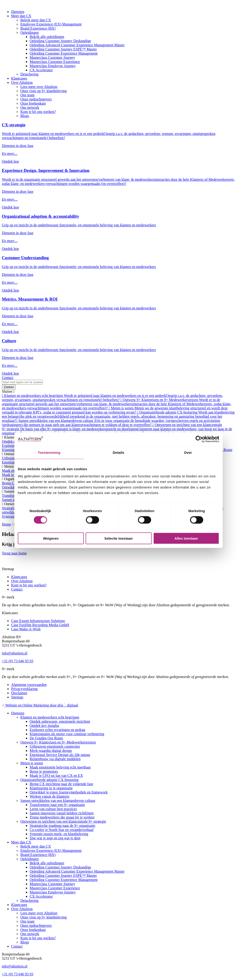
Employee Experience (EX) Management (51, 24)
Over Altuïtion (22, 82)
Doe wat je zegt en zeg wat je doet (55, 838)
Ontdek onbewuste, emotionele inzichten (60, 721)
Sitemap (17, 697)
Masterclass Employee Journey (53, 66)
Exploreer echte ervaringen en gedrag (57, 730)
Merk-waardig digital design (51, 751)
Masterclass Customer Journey (52, 58)
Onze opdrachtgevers (36, 99)
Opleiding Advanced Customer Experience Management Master (77, 45)
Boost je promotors (44, 771)
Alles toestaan (186, 538)
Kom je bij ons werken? (38, 112)
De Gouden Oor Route (46, 738)
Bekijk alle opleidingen (47, 37)
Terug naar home (14, 553)
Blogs (25, 116)
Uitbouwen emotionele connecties (55, 746)
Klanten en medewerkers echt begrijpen (50, 717)
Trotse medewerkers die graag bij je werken (62, 817)
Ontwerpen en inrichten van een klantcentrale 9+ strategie (63, 821)
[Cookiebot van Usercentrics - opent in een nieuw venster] (199, 439)
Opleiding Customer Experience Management (64, 53)
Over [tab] (188, 452)
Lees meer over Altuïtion (39, 87)
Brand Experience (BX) (38, 28)
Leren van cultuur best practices (53, 809)
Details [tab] (118, 452)
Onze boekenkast (33, 103)
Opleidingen (30, 33)
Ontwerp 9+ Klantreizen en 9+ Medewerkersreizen (58, 742)
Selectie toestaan (119, 538)
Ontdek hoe (10, 161)
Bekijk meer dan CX (36, 20)
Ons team (27, 95)
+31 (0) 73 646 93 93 (18, 661)
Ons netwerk (30, 107)
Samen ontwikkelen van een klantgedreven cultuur (58, 801)
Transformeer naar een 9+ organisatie (57, 805)
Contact (8, 378)
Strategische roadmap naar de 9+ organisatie (62, 826)
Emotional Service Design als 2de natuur (60, 755)
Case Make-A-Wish (26, 629)
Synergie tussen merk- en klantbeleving (59, 834)
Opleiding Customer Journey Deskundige (60, 41)
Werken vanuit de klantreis (50, 796)
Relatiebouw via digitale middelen (55, 759)
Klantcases (19, 78)
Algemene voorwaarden (29, 685)
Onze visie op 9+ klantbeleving (44, 91)
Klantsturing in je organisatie (51, 788)
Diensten (18, 12)
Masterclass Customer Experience (55, 62)
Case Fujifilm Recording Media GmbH (40, 625)
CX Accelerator (41, 70)
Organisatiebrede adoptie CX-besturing (49, 780)
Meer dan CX (21, 16)
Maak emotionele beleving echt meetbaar (60, 767)
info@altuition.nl (15, 653)
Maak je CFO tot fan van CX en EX (56, 776)
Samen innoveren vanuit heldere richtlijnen (62, 813)
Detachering (29, 74)
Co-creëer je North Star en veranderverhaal (62, 830)
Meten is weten (32, 763)
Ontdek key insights (44, 726)
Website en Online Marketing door (40, 705)
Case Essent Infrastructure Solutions (38, 621)
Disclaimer (19, 693)
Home (6, 524)
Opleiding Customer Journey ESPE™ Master (63, 49)
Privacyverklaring (24, 689)
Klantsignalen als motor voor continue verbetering (67, 734)
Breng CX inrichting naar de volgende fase (61, 784)
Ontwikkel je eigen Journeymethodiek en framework (69, 792)
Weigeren (51, 538)
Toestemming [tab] (49, 452)
